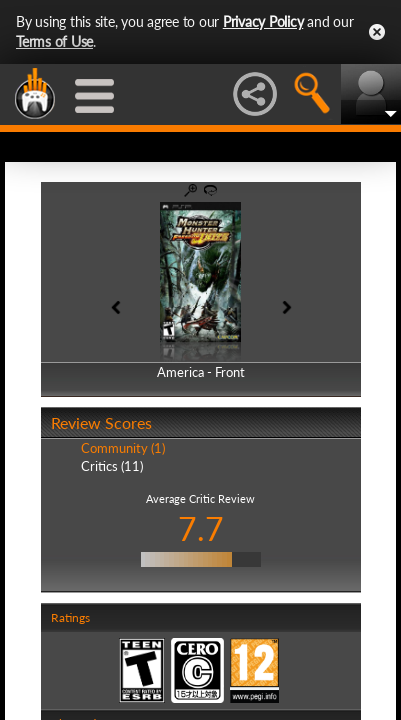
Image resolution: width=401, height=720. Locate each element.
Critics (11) (112, 466)
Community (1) (123, 448)
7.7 (201, 528)
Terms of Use (54, 41)
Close (377, 32)
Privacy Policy (263, 21)
